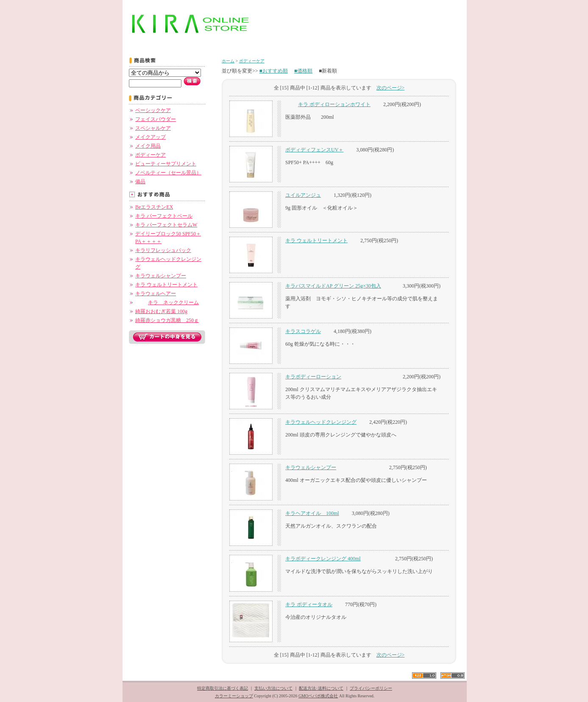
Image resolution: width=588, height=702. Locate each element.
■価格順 (303, 71)
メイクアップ (150, 137)
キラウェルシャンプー (161, 276)
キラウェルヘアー (156, 294)
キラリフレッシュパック (163, 250)
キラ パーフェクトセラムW (166, 225)
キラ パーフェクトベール (164, 216)
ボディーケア (150, 155)
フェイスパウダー (156, 119)
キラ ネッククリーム (167, 302)
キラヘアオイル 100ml (312, 513)
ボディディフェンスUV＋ (314, 150)
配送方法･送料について (321, 688)
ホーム (228, 61)
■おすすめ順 (274, 71)
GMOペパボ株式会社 (318, 696)
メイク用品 (148, 146)
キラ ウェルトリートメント (166, 285)
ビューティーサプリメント (166, 164)
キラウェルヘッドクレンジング (321, 422)
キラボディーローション (313, 377)
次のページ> (391, 88)
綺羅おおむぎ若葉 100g (161, 311)
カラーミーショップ (234, 696)
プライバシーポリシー (371, 688)
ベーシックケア (153, 110)
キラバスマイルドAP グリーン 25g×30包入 (333, 286)
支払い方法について (273, 688)
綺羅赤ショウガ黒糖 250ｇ (167, 320)
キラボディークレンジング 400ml (323, 559)
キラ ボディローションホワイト (328, 104)
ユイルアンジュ (303, 195)
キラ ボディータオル (309, 604)
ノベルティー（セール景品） (168, 173)
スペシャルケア (153, 128)
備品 (140, 182)
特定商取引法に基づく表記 (223, 688)
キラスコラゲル (303, 331)
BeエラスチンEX (154, 207)
